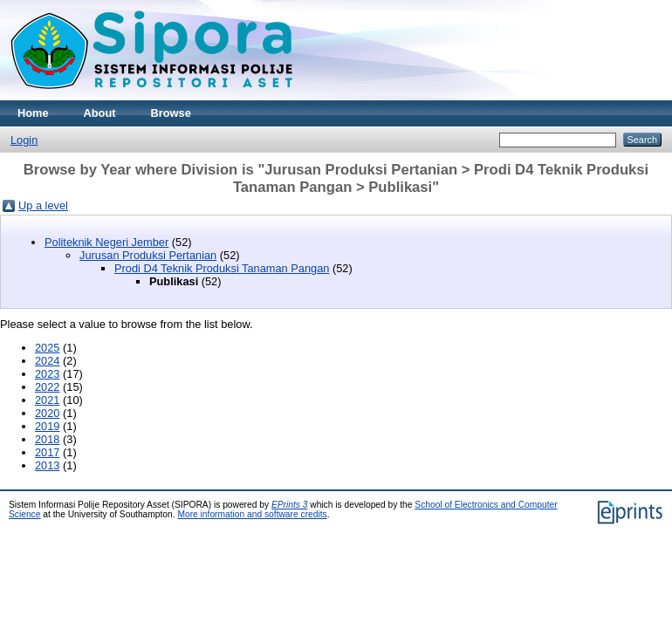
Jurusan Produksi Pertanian (148, 255)
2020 (47, 413)
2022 (47, 387)
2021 (47, 400)
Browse (171, 113)
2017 (47, 452)
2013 (47, 465)
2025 (47, 348)
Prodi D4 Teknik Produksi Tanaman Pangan (222, 268)
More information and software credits (252, 514)
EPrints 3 (290, 505)
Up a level (43, 205)
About (100, 113)
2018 (47, 439)
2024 (47, 361)
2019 (47, 426)
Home (33, 113)
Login (24, 140)
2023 (47, 374)
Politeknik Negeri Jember (106, 242)
